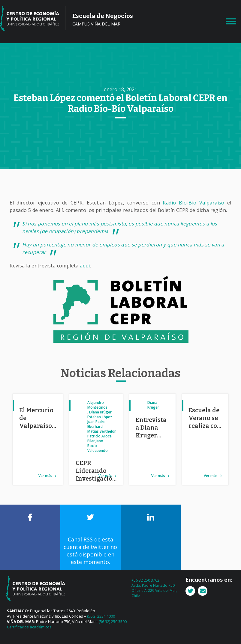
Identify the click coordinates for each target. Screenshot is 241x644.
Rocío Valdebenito (98, 448)
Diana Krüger (100, 412)
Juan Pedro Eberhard (96, 424)
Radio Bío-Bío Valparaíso (193, 203)
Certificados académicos (29, 627)
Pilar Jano (95, 441)
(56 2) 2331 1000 (101, 616)
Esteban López (100, 417)
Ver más (45, 476)
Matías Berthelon (102, 431)
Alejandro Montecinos (97, 405)
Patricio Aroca (99, 436)
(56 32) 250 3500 (113, 622)
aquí (85, 266)
